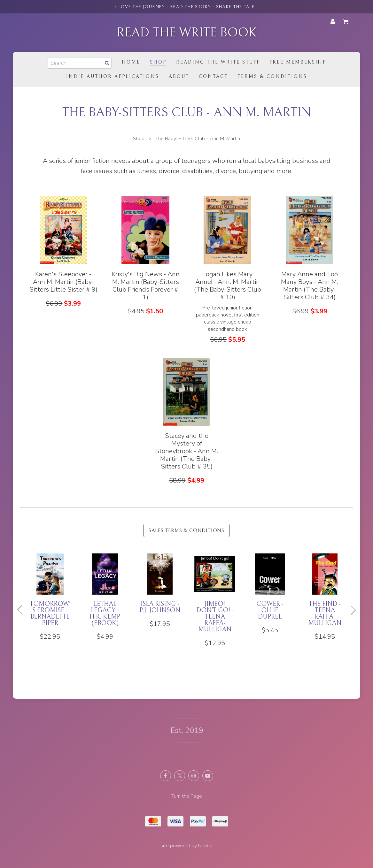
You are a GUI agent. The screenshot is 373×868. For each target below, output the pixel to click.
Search (106, 63)
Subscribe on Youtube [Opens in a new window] (208, 776)
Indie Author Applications (113, 76)
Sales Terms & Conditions (186, 530)
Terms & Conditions (272, 76)
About (179, 76)
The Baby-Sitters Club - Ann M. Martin (198, 139)
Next (351, 610)
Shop (158, 62)
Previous (22, 610)
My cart (347, 22)
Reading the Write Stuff (218, 62)
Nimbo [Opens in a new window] (205, 846)
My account (333, 22)
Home (131, 62)
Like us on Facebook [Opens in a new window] (166, 776)
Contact (213, 76)
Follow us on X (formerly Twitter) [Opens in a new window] (180, 776)
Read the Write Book (187, 33)
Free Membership (298, 62)
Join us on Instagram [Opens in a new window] (194, 776)
